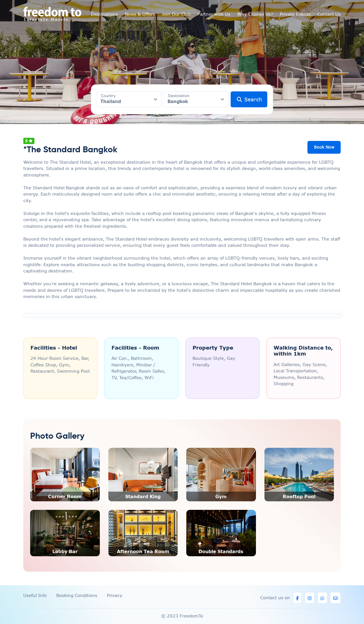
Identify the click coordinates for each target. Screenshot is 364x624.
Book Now (324, 147)
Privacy (115, 595)
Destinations (105, 14)
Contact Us (329, 14)
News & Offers (140, 14)
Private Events (295, 14)
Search (249, 99)
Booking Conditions (77, 595)
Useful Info (35, 595)
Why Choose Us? (255, 14)
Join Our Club (176, 14)
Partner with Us (214, 14)
